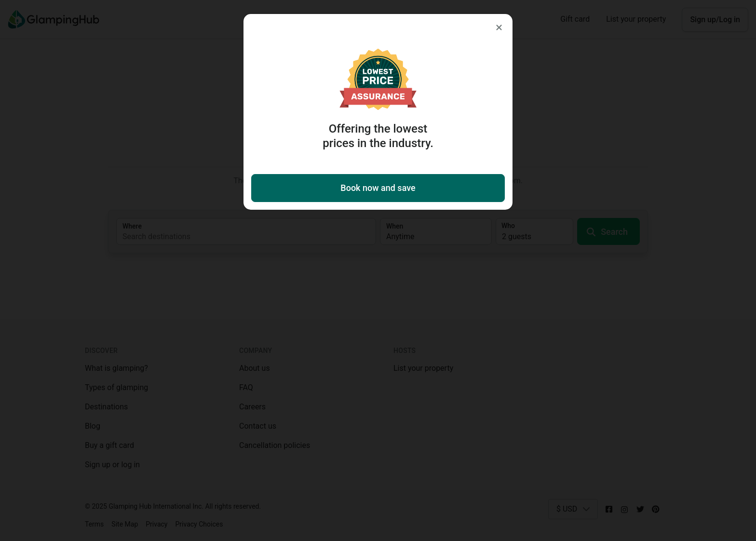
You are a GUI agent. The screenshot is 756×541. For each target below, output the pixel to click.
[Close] (499, 27)
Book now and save (378, 188)
